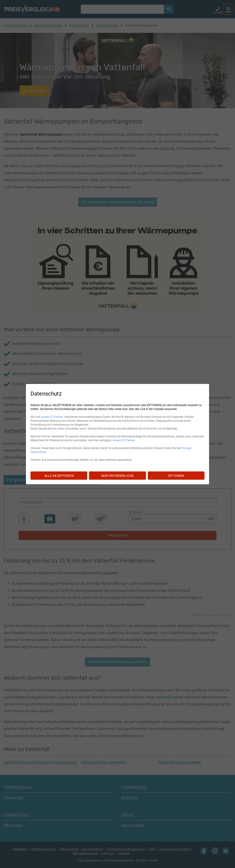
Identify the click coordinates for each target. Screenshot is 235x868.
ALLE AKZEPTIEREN (59, 475)
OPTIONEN (176, 475)
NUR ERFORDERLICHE (117, 475)
